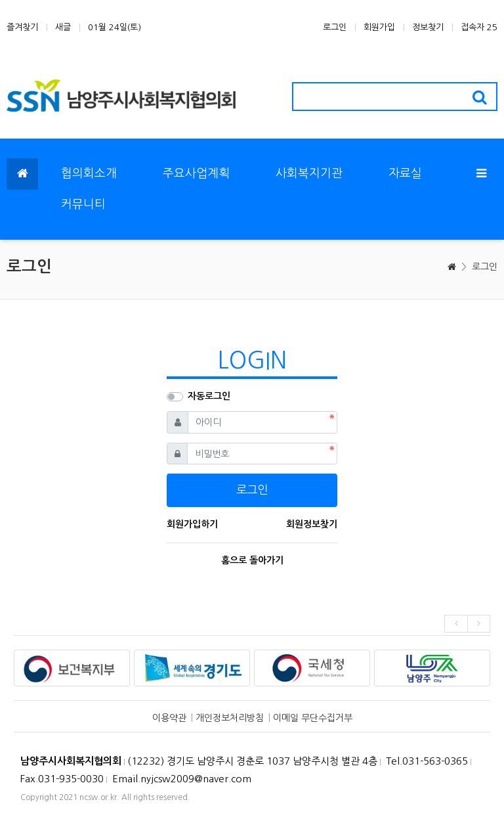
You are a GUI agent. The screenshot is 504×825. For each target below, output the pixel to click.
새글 (63, 27)
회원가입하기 (192, 524)
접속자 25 (479, 27)
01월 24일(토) (115, 27)
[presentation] (456, 624)
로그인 (335, 27)
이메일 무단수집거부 (313, 718)
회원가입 (379, 27)
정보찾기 (428, 27)
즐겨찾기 (22, 27)
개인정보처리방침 (230, 718)
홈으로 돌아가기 (252, 560)
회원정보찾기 (312, 524)
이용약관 (169, 718)
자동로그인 (209, 396)
